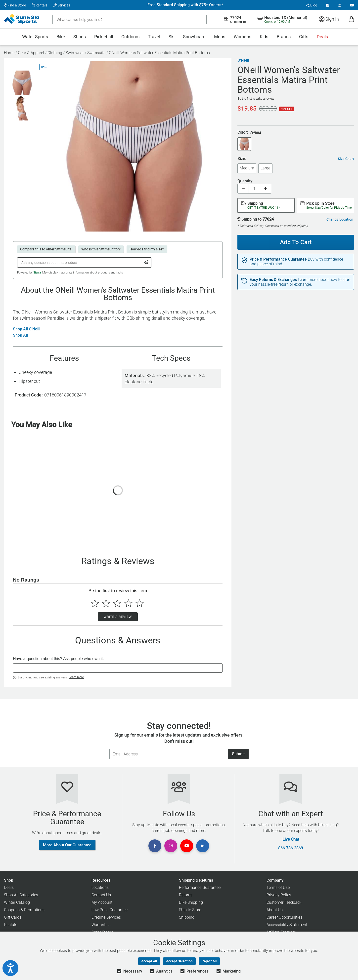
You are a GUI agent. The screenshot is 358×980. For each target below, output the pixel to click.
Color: (249, 133)
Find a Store (15, 5)
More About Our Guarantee (67, 845)
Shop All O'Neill (27, 329)
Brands (284, 37)
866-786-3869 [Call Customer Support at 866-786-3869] (291, 848)
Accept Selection (179, 961)
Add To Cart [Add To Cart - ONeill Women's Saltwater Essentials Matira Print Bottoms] (294, 240)
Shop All (20, 335)
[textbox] (118, 668)
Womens (243, 37)
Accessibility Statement (287, 925)
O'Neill (243, 60)
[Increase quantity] (266, 189)
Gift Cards (13, 917)
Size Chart (346, 159)
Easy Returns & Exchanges (273, 280)
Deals (322, 37)
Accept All (149, 961)
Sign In (329, 19)
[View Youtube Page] (352, 5)
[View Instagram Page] (340, 5)
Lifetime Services (106, 917)
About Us (275, 910)
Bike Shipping (191, 902)
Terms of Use (278, 887)
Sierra (37, 273)
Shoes (80, 37)
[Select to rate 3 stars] (117, 603)
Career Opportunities (284, 917)
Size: (242, 159)
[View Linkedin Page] (203, 846)
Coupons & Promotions (24, 910)
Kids (264, 37)
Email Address (109, 749)
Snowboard (194, 37)
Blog (312, 5)
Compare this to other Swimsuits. (46, 249)
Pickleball (104, 37)
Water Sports (35, 37)
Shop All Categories (21, 895)
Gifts (304, 37)
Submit (238, 754)
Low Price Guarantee (110, 910)
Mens (220, 37)
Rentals (40, 5)
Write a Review (118, 617)
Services (62, 5)
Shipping (187, 917)
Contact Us (101, 895)
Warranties (101, 925)
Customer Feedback (284, 902)
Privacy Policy (279, 895)
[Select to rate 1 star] (95, 603)
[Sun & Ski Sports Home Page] (22, 19)
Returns (186, 895)
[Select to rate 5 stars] (140, 603)
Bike (61, 37)
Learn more (76, 677)
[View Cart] (351, 19)
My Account (102, 902)
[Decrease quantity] (243, 189)
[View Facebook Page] (328, 5)
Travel (154, 37)
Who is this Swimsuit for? (101, 249)
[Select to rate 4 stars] (128, 603)
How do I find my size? (147, 249)
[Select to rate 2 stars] (106, 603)
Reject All (209, 961)
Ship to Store (190, 910)
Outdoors (130, 37)
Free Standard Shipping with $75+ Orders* (185, 5)
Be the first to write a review (256, 99)
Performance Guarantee (200, 887)
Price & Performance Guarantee (278, 259)
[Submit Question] (146, 262)
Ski (172, 37)
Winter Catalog (17, 902)
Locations (100, 887)
